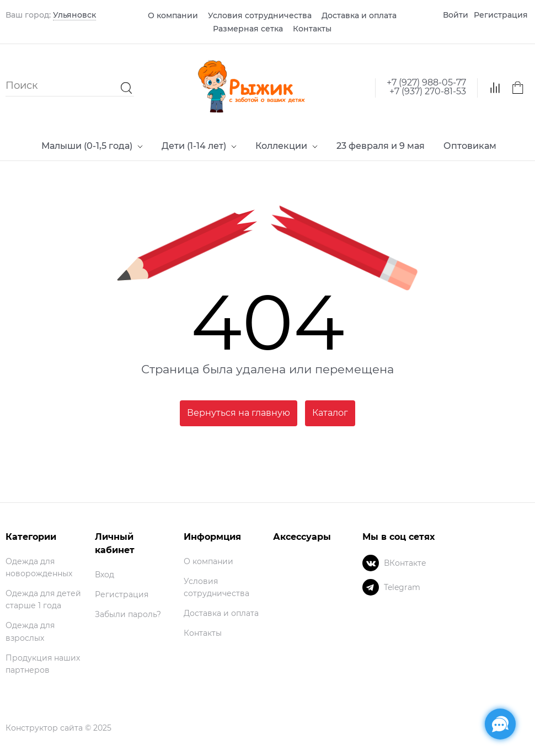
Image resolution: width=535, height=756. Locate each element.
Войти (456, 15)
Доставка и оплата (359, 15)
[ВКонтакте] (371, 563)
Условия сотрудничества (260, 15)
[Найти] (124, 85)
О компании (173, 15)
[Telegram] (371, 587)
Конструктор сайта (44, 728)
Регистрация (501, 15)
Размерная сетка (248, 29)
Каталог (330, 413)
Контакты (312, 29)
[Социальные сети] (500, 724)
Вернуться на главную (239, 413)
